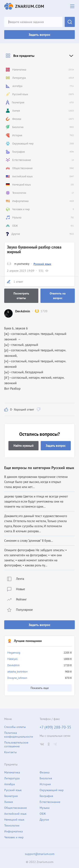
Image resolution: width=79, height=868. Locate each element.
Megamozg (14, 653)
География (46, 796)
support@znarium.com (40, 854)
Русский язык (42, 264)
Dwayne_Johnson (17, 678)
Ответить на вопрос (58, 296)
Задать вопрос (39, 35)
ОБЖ (43, 814)
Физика (45, 772)
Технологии (12, 825)
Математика (12, 772)
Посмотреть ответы (21, 296)
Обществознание (15, 808)
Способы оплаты (15, 727)
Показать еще (40, 688)
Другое (44, 820)
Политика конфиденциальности (19, 735)
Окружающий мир (52, 790)
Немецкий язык (14, 820)
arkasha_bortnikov (17, 672)
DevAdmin (13, 665)
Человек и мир (14, 837)
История (45, 784)
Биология (46, 778)
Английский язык (15, 814)
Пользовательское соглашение (16, 744)
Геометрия (11, 796)
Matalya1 (13, 659)
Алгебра (9, 784)
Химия (9, 802)
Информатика (13, 831)
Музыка (45, 808)
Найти (70, 22)
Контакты (10, 752)
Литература (12, 778)
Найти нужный (23, 446)
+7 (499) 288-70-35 (55, 727)
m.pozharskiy (22, 264)
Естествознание (50, 802)
